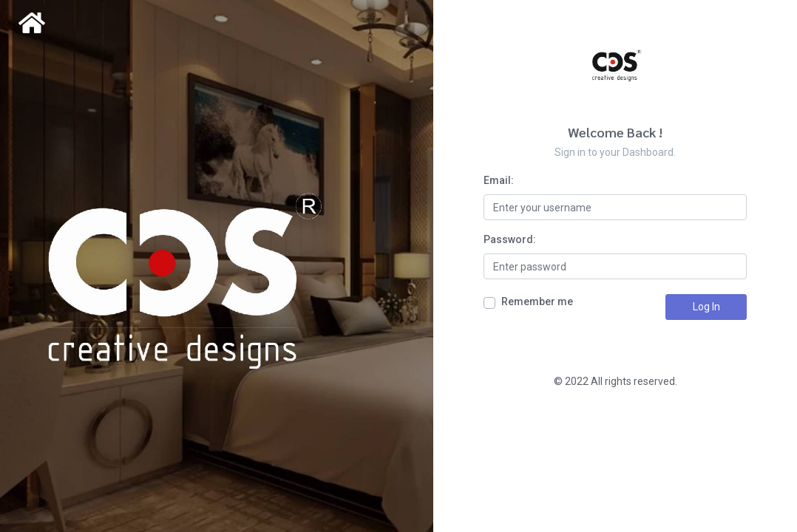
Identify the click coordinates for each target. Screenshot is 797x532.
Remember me (537, 301)
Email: (499, 180)
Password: (510, 239)
